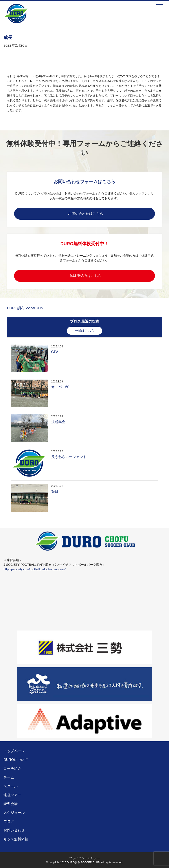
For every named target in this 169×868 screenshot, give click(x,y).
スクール (11, 786)
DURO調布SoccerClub (25, 308)
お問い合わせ (14, 830)
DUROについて (16, 760)
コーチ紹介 (12, 769)
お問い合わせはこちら (86, 214)
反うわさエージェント (69, 457)
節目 (55, 491)
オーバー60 (60, 387)
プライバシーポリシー (84, 858)
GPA (55, 352)
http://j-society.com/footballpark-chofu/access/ (35, 569)
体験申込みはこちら (86, 276)
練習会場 (11, 804)
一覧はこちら (84, 331)
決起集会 (58, 422)
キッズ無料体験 (16, 839)
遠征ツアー (12, 795)
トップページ (14, 751)
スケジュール (14, 813)
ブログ (9, 821)
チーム (9, 777)
